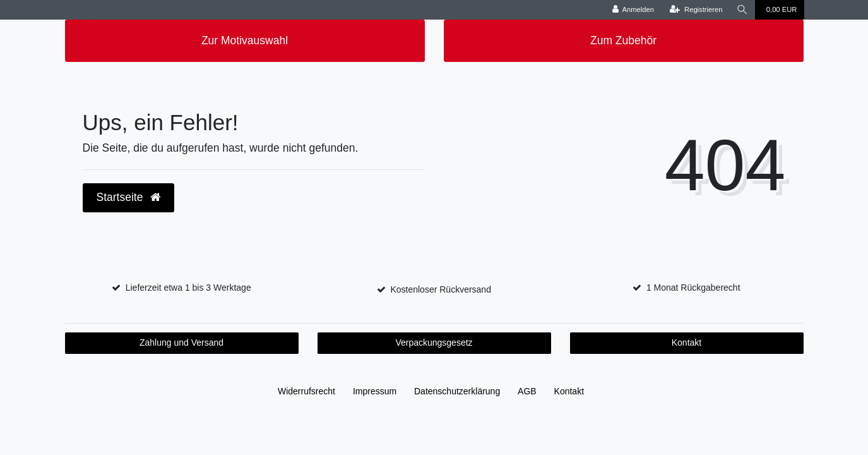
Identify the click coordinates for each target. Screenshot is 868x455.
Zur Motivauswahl (245, 40)
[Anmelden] (633, 10)
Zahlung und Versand (181, 343)
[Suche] (742, 10)
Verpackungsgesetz (434, 343)
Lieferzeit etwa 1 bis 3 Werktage (188, 288)
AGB (527, 391)
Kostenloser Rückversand (441, 289)
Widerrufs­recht (306, 391)
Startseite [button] (129, 197)
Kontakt (687, 343)
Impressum (375, 391)
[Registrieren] (696, 10)
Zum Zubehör (623, 40)
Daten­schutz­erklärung (457, 391)
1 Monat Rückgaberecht (693, 288)
